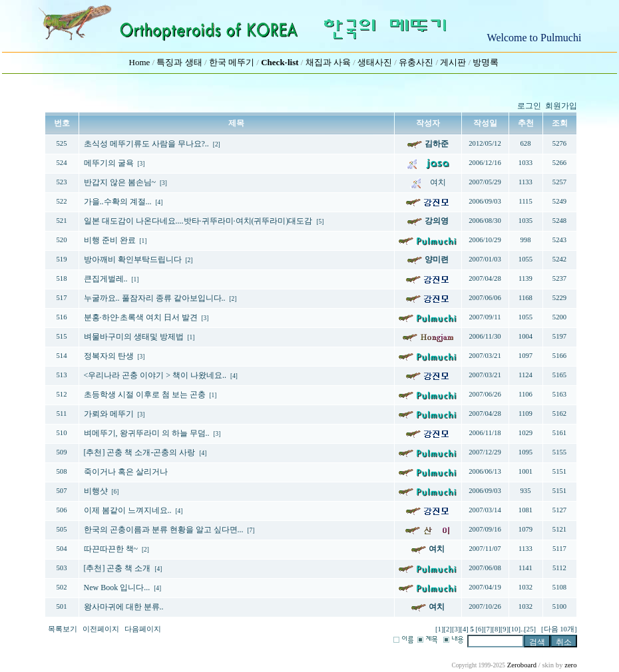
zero (570, 665)
